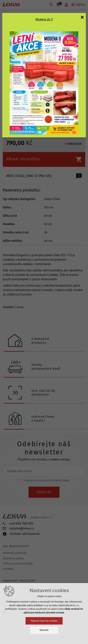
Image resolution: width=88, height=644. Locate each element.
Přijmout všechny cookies (44, 621)
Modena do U (44, 19)
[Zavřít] (82, 17)
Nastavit (44, 630)
